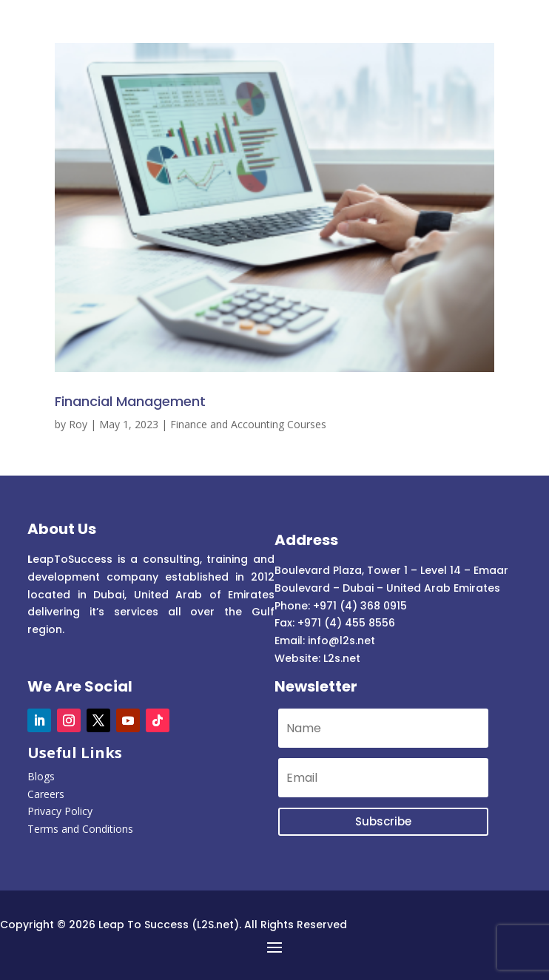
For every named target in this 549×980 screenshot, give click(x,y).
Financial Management (130, 401)
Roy (78, 424)
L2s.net (342, 658)
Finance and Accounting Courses (248, 424)
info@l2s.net (340, 641)
